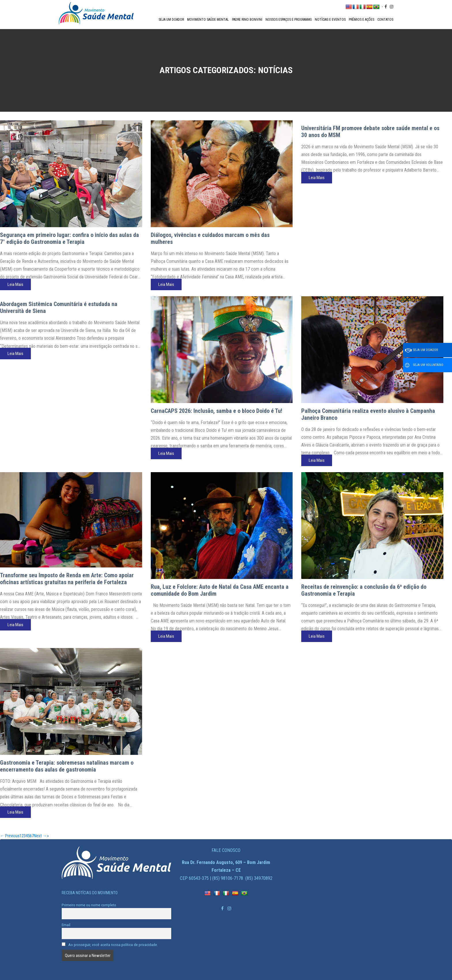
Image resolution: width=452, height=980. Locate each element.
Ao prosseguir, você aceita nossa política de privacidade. (110, 945)
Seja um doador (171, 20)
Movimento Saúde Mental (208, 20)
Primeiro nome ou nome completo (89, 905)
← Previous (10, 836)
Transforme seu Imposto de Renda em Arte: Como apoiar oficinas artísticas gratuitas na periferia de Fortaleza (67, 579)
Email (66, 925)
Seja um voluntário (424, 365)
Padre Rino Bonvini (247, 20)
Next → (40, 836)
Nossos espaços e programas (289, 20)
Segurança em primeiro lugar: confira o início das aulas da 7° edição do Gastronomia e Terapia (69, 238)
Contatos (385, 20)
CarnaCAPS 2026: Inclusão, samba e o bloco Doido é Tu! (216, 411)
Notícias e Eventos (330, 20)
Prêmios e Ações (361, 20)
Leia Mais (15, 284)
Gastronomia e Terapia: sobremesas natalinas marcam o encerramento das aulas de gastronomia (67, 766)
